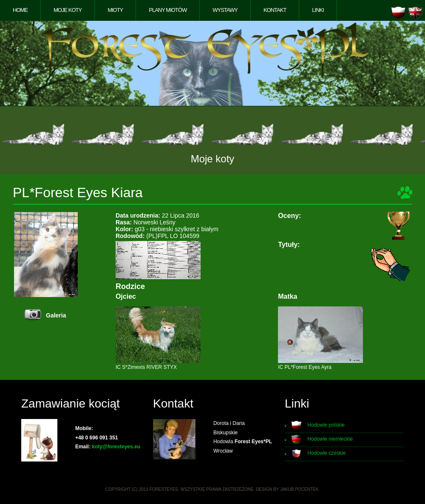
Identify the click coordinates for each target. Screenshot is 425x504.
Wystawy (225, 10)
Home (20, 10)
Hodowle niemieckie (330, 439)
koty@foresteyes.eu (116, 447)
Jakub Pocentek (299, 489)
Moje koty (68, 10)
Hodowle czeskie (326, 453)
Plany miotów (168, 10)
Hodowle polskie (326, 425)
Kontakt (275, 10)
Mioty (115, 10)
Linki (318, 10)
